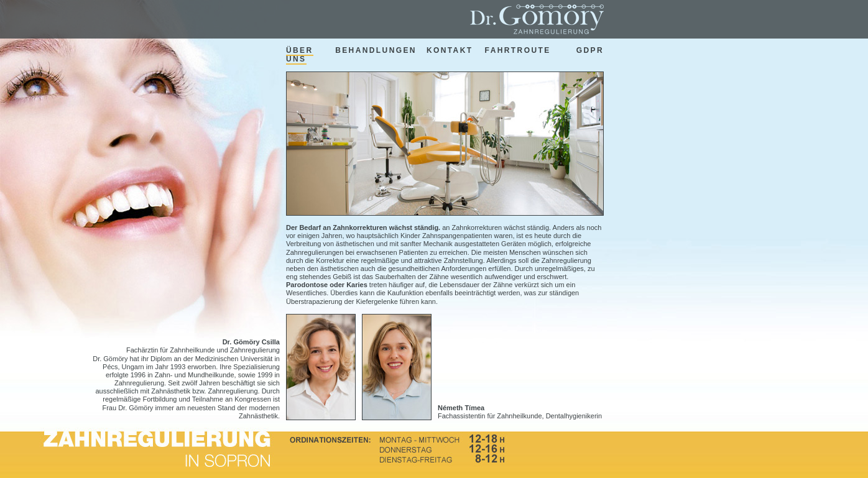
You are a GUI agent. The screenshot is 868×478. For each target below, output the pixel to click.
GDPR (590, 50)
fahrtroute (518, 50)
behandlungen (376, 50)
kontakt (450, 50)
